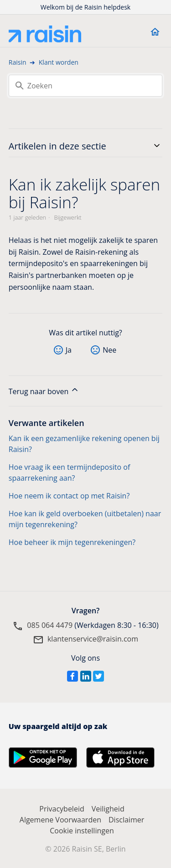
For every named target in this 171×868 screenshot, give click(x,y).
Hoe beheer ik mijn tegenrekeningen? (72, 542)
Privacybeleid (62, 809)
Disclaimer (126, 820)
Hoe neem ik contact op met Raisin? (69, 496)
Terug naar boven (44, 391)
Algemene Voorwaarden (60, 820)
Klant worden (59, 62)
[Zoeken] (86, 86)
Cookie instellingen (82, 831)
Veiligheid (108, 809)
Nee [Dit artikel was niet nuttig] (109, 350)
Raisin (18, 62)
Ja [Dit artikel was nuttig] (69, 350)
